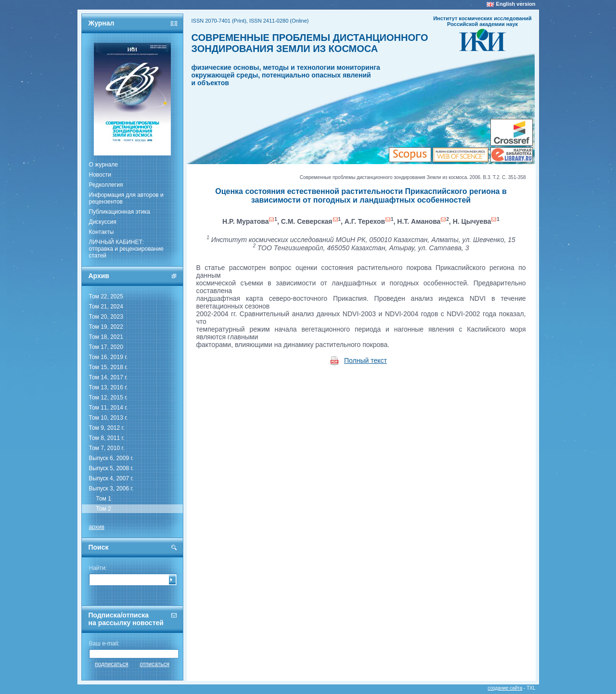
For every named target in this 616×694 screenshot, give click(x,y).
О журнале (103, 165)
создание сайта (505, 688)
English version (516, 4)
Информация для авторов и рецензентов (126, 198)
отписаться (154, 664)
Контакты (102, 232)
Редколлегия (106, 185)
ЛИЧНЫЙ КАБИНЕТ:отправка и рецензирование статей (127, 249)
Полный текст (366, 360)
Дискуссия (103, 222)
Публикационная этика (120, 212)
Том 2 (104, 509)
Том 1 (104, 499)
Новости (100, 175)
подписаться (112, 664)
